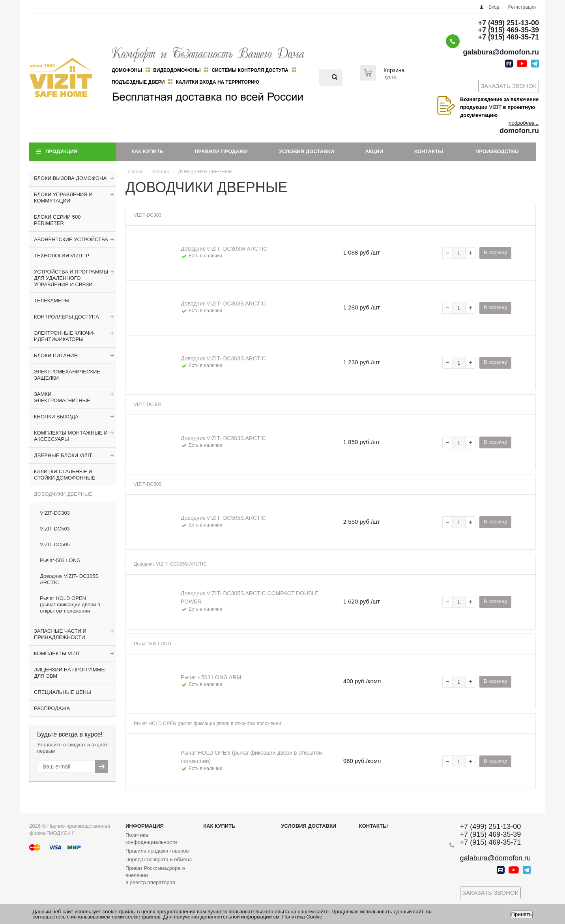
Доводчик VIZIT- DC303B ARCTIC (223, 304)
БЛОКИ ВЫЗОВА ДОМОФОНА (70, 178)
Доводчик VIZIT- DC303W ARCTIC (224, 249)
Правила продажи (221, 151)
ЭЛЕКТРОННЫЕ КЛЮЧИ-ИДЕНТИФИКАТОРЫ (64, 336)
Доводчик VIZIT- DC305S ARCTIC (69, 579)
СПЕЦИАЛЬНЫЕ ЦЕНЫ (63, 692)
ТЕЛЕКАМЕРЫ (52, 301)
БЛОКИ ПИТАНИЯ (56, 355)
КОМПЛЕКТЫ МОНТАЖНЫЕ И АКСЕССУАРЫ (71, 436)
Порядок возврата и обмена (159, 859)
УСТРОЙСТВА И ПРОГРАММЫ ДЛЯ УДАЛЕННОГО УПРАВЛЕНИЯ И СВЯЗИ (71, 278)
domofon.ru (519, 131)
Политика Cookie (302, 917)
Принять (522, 914)
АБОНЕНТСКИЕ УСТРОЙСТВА (71, 239)
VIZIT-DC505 (55, 544)
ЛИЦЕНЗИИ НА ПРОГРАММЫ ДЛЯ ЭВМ (70, 673)
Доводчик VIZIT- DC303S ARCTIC (223, 358)
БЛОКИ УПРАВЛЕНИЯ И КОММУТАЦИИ (63, 198)
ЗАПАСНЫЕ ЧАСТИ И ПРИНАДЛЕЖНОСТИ (60, 634)
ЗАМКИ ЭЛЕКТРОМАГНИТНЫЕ (62, 397)
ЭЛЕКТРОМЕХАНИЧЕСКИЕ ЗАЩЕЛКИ (67, 375)
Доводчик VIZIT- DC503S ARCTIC (223, 438)
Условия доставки (307, 151)
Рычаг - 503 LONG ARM (211, 677)
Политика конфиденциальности (151, 839)
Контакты (429, 151)
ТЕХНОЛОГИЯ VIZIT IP (62, 256)
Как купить (147, 151)
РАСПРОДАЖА (52, 708)
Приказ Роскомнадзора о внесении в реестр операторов (155, 875)
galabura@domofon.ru (501, 52)
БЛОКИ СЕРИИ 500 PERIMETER (57, 220)
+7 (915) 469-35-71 (508, 37)
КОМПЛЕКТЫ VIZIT (57, 653)
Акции (374, 151)
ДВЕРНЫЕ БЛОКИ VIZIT (63, 455)
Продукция (61, 151)
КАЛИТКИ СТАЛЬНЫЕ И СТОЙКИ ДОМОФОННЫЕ (65, 475)
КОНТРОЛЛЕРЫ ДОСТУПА (66, 317)
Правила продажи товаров (157, 851)
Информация (145, 826)
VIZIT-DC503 (55, 529)
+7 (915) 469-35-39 (508, 30)
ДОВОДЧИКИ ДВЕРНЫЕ (63, 494)
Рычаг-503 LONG (60, 560)
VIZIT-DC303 (55, 513)
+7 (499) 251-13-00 (508, 23)
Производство (497, 151)
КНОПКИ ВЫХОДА (56, 417)
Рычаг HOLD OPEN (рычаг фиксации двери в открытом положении (70, 604)
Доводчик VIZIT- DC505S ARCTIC (223, 518)
